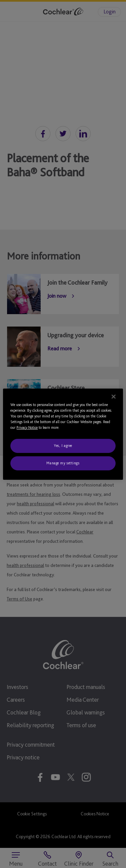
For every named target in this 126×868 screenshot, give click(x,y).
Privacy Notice (27, 427)
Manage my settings (63, 463)
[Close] (114, 396)
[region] (63, 434)
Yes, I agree (63, 446)
